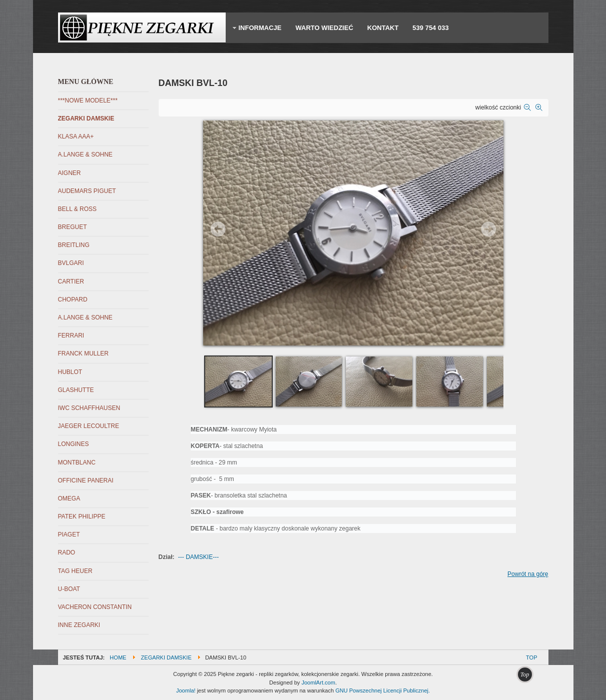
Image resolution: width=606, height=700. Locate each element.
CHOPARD (73, 299)
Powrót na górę (528, 574)
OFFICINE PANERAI (86, 480)
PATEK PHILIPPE (82, 516)
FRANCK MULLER (83, 353)
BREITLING (74, 245)
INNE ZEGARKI (79, 625)
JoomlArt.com (318, 682)
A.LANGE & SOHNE (85, 154)
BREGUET (73, 227)
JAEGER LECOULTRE (89, 426)
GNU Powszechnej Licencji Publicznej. (383, 690)
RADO (67, 552)
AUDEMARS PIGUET (87, 191)
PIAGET (69, 534)
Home (118, 657)
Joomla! (186, 690)
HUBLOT (70, 372)
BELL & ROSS (78, 209)
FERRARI (71, 335)
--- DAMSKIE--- (198, 557)
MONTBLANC (77, 462)
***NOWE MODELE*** (88, 100)
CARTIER (71, 281)
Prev (218, 229)
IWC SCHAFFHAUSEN (89, 408)
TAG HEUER (75, 571)
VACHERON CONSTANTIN (95, 607)
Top (531, 657)
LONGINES (74, 444)
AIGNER (70, 173)
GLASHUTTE (76, 390)
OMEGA (69, 498)
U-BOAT (69, 589)
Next (488, 229)
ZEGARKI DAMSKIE (86, 118)
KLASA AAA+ (76, 136)
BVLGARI (71, 263)
